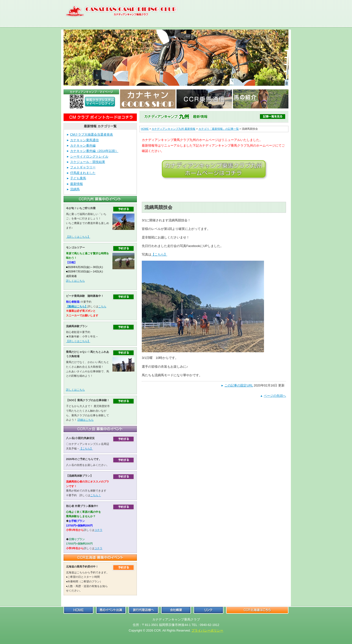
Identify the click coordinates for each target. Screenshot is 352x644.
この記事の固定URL (239, 385)
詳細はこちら (86, 420)
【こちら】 (159, 254)
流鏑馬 (75, 189)
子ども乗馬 (78, 178)
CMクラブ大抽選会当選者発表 (92, 134)
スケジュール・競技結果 (88, 162)
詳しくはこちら (75, 281)
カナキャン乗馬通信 (84, 140)
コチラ (98, 530)
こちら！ (96, 495)
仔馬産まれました (83, 173)
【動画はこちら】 (77, 306)
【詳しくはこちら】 (78, 237)
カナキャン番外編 (83, 145)
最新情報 (77, 184)
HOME (145, 129)
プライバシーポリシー (207, 630)
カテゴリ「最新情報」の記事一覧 (219, 129)
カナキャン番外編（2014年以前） (94, 151)
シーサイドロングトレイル (89, 156)
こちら (102, 306)
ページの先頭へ (275, 396)
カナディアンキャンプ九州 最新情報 (173, 129)
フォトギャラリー (83, 167)
